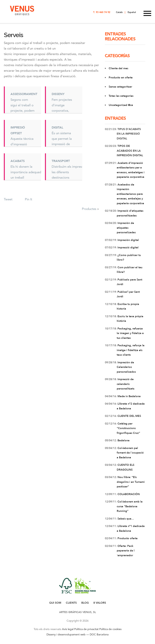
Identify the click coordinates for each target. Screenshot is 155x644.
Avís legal (68, 629)
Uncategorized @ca (121, 105)
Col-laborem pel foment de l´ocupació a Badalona (130, 453)
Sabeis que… (125, 519)
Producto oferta (127, 538)
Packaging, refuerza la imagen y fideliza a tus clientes (130, 333)
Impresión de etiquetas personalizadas (126, 228)
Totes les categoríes (121, 96)
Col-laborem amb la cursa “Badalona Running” (130, 506)
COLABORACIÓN (128, 494)
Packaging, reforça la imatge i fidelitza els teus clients (131, 350)
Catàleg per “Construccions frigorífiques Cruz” (128, 428)
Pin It (29, 199)
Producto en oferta (121, 78)
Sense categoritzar (120, 87)
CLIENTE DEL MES (129, 416)
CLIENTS (71, 603)
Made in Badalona (129, 396)
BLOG (85, 603)
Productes (89, 209)
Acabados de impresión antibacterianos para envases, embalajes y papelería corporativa (130, 194)
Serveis (13, 35)
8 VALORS (100, 603)
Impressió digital (128, 248)
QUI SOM (55, 603)
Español (132, 12)
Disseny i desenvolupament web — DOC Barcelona (77, 634)
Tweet (8, 199)
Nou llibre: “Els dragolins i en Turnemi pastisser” (131, 482)
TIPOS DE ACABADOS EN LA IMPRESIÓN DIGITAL (130, 151)
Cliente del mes (118, 68)
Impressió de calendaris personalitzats (126, 384)
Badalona (123, 440)
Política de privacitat (86, 629)
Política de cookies (110, 629)
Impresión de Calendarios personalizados (126, 367)
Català (119, 12)
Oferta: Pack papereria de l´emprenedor (126, 551)
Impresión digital (128, 240)
